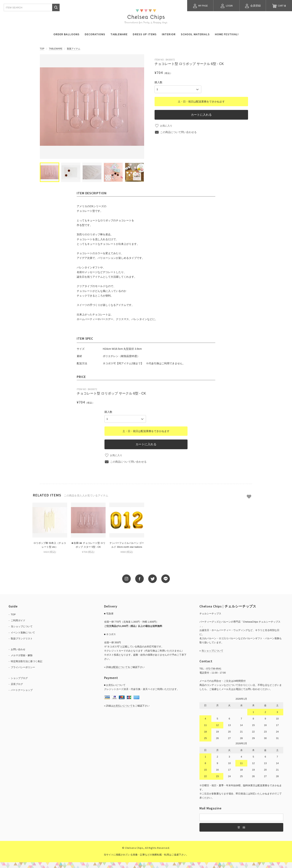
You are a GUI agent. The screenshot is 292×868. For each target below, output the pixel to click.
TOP (42, 49)
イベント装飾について (23, 632)
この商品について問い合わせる (178, 132)
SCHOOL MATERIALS (195, 34)
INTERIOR (169, 34)
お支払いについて (123, 705)
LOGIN (226, 6)
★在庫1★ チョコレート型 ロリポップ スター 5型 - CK (88, 544)
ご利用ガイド (18, 620)
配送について (120, 667)
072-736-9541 (214, 668)
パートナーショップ (22, 689)
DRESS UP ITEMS (145, 34)
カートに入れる (201, 114)
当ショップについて (22, 626)
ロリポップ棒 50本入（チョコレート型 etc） (50, 544)
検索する (56, 7)
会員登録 (253, 6)
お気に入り (167, 125)
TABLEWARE (119, 34)
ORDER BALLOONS (67, 34)
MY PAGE (200, 6)
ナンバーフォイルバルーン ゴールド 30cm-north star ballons (127, 544)
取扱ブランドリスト (22, 638)
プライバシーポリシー (23, 667)
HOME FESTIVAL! (227, 34)
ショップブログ (19, 678)
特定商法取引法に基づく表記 (27, 661)
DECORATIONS (95, 34)
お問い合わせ (18, 649)
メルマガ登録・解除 (22, 655)
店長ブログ (17, 684)
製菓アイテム (74, 49)
